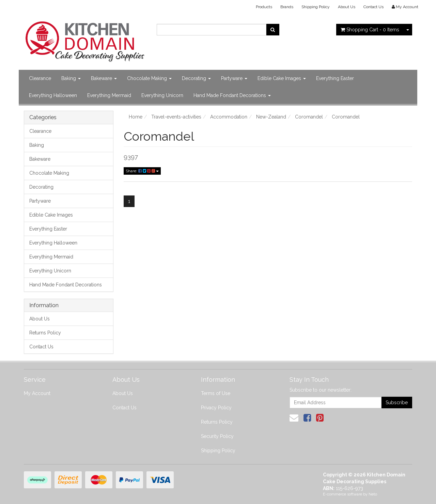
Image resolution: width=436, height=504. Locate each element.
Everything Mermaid (109, 95)
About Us (347, 7)
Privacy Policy (216, 408)
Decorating (196, 78)
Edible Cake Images (282, 78)
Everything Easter (335, 78)
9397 (131, 157)
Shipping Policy (316, 7)
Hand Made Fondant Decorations (232, 95)
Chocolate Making (149, 78)
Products (264, 7)
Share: (142, 171)
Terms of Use (216, 393)
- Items (370, 30)
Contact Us (373, 7)
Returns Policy (45, 333)
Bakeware (104, 78)
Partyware (234, 78)
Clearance (40, 78)
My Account (37, 393)
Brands (287, 7)
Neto (373, 494)
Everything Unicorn (162, 95)
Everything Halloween (53, 95)
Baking (71, 78)
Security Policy (217, 436)
